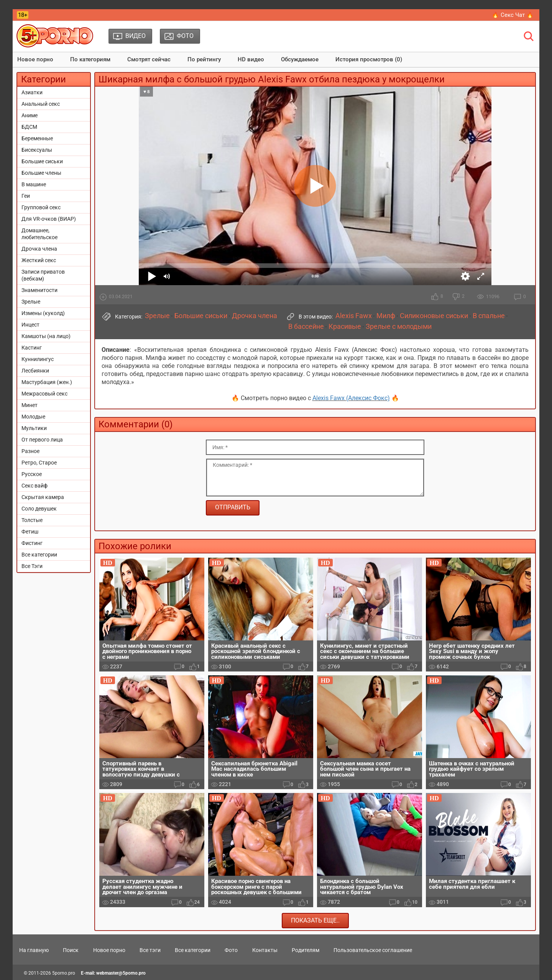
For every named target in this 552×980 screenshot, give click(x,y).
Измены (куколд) (43, 313)
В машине (34, 184)
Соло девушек (39, 509)
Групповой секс (41, 207)
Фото (231, 950)
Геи (26, 196)
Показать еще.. (315, 920)
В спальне (489, 316)
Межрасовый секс (44, 394)
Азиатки (32, 92)
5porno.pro (64, 973)
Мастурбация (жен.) (47, 382)
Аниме (30, 115)
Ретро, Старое (39, 463)
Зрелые (31, 302)
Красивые (345, 327)
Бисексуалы (37, 150)
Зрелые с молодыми (399, 327)
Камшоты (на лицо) (46, 336)
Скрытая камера (43, 497)
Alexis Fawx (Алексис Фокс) (351, 398)
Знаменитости (39, 290)
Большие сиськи (42, 161)
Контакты (265, 950)
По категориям (90, 59)
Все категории (39, 555)
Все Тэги (32, 566)
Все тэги (150, 950)
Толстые (32, 520)
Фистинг (32, 543)
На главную (34, 950)
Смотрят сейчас (149, 59)
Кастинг (32, 348)
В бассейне (306, 327)
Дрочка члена (39, 249)
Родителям (306, 950)
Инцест (30, 325)
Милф (386, 316)
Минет (30, 405)
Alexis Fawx (354, 316)
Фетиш (30, 532)
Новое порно (35, 59)
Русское (32, 474)
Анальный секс (41, 104)
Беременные (37, 138)
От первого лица (42, 440)
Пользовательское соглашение (373, 950)
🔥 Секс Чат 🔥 (513, 15)
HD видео (251, 59)
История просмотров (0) (369, 59)
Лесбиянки (35, 371)
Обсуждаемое (300, 59)
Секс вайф (34, 486)
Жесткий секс (39, 260)
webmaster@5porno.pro (121, 973)
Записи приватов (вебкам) (43, 275)
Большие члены (41, 173)
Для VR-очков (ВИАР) (49, 219)
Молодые (33, 417)
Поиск (71, 950)
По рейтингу (204, 59)
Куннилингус (38, 359)
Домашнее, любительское (39, 234)
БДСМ (29, 127)
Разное (30, 451)
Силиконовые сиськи (434, 316)
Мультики (34, 428)
